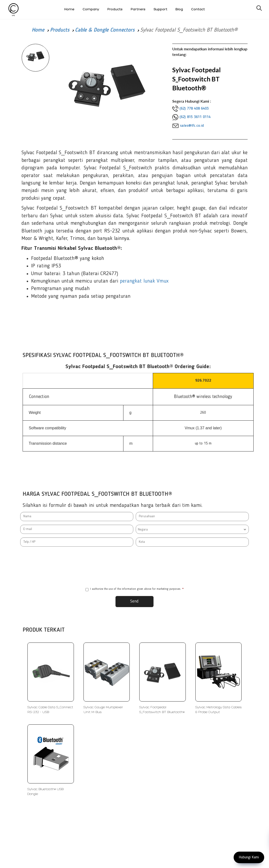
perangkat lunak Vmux (144, 281)
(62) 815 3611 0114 (195, 117)
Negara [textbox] (143, 530)
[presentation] (134, 567)
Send (134, 601)
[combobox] (192, 529)
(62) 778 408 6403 (194, 109)
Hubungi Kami (249, 857)
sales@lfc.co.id (192, 126)
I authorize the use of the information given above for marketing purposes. (134, 589)
